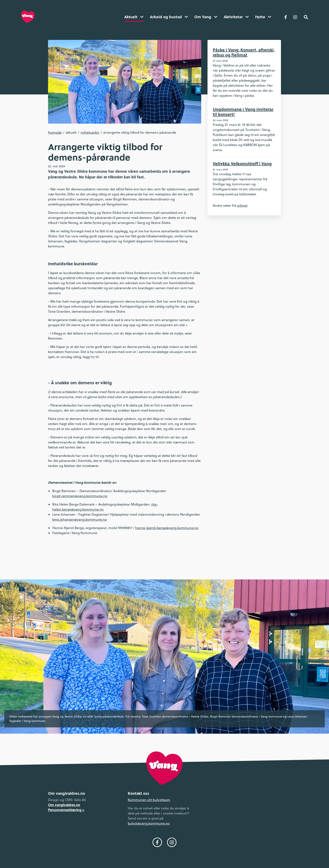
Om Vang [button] (206, 17)
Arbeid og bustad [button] (169, 17)
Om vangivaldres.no (64, 805)
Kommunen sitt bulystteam (149, 800)
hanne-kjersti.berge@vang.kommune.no (167, 528)
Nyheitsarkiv (90, 132)
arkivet (242, 205)
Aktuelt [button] (134, 17)
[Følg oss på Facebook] (286, 17)
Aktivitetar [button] (236, 17)
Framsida (55, 132)
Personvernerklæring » (66, 810)
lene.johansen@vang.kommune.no (80, 519)
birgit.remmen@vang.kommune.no (80, 496)
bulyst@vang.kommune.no (149, 823)
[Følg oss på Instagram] (295, 17)
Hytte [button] (263, 17)
